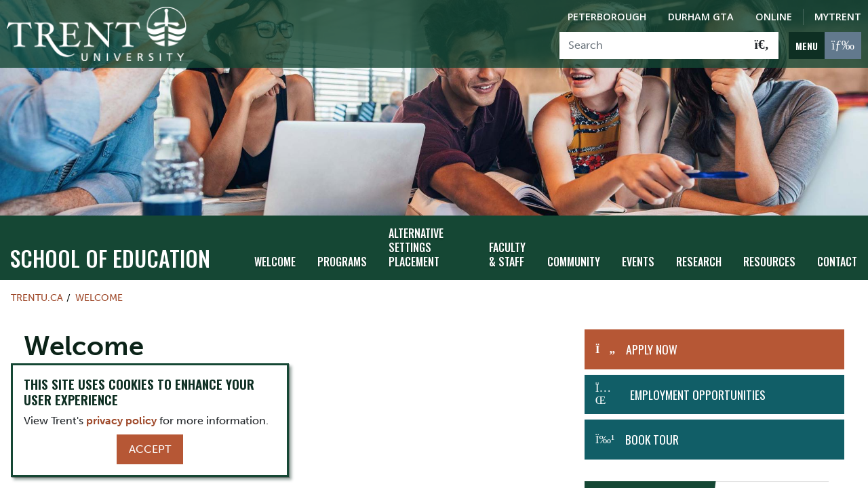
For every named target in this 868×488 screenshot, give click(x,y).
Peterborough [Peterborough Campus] (607, 17)
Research (699, 239)
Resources (769, 239)
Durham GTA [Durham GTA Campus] (701, 17)
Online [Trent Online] (774, 17)
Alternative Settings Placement (416, 226)
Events (638, 239)
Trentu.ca (37, 275)
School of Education (110, 236)
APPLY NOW (652, 327)
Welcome (275, 239)
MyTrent (838, 17)
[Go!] (762, 45)
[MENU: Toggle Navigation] (825, 45)
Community (574, 239)
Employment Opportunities (698, 372)
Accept (150, 449)
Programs (342, 239)
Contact (837, 239)
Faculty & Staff (507, 233)
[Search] (653, 45)
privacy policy (121, 421)
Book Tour (652, 417)
